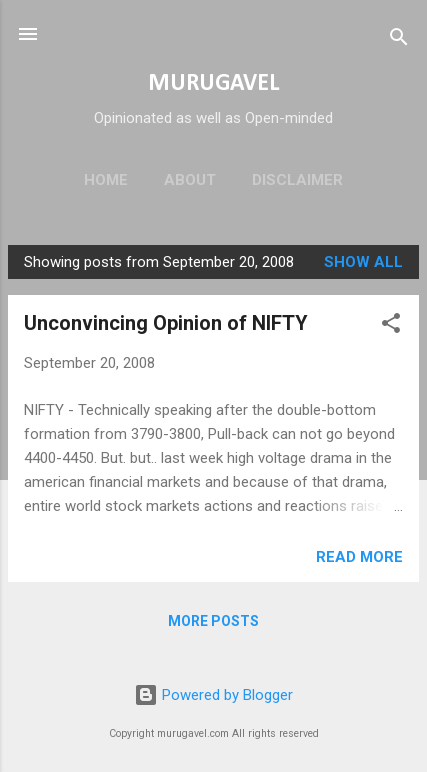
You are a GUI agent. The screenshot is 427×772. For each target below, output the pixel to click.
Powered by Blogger (213, 695)
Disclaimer (297, 180)
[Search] (399, 40)
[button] (391, 326)
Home (106, 180)
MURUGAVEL (213, 84)
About (190, 180)
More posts (213, 621)
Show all (363, 262)
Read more (359, 557)
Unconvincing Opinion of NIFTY (166, 323)
